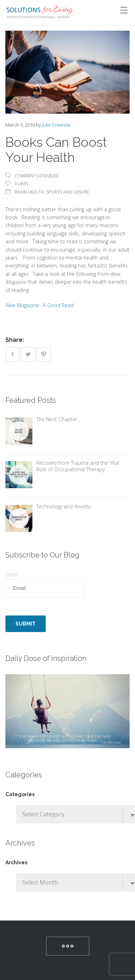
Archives (16, 862)
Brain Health (29, 192)
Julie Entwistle (57, 125)
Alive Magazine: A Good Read (40, 305)
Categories (20, 794)
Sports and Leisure (68, 192)
